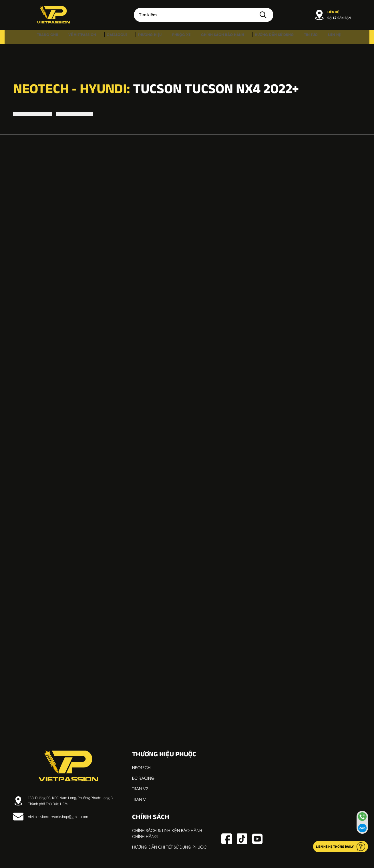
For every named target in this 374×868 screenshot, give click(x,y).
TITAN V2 (140, 788)
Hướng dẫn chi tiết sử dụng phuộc (169, 847)
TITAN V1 (140, 799)
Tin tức (291, 37)
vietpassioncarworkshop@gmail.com (51, 817)
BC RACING (143, 778)
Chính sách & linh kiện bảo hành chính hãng (167, 833)
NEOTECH (141, 767)
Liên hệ (309, 37)
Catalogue (127, 37)
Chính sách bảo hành (215, 37)
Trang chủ (70, 37)
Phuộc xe (180, 37)
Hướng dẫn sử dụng (260, 37)
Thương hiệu (154, 37)
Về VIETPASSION (99, 37)
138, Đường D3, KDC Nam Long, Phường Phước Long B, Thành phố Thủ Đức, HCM (63, 801)
